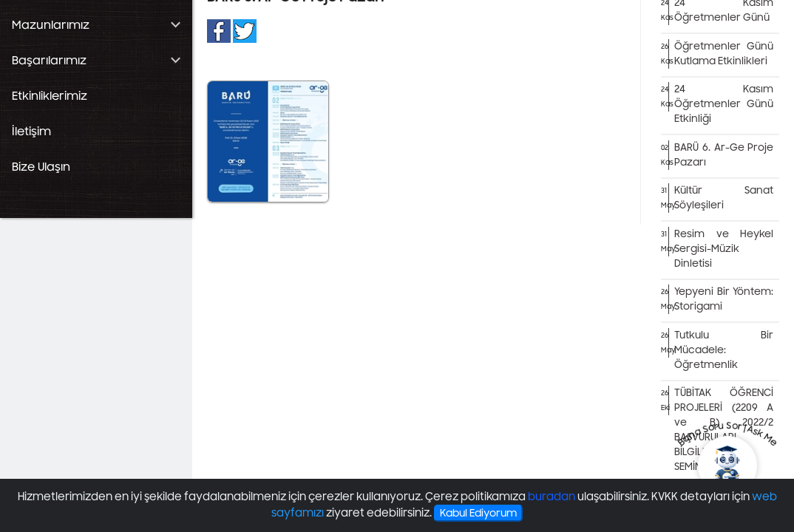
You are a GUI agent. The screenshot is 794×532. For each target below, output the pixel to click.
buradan (552, 497)
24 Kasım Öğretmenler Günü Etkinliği (724, 104)
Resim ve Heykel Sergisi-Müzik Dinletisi (724, 249)
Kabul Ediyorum (478, 513)
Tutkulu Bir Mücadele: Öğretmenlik (724, 350)
